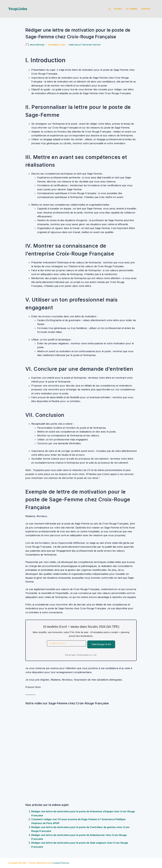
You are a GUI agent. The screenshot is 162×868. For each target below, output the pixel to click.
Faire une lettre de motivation (85, 45)
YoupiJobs (18, 9)
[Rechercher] (110, 9)
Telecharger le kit (101, 644)
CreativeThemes (61, 863)
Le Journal (132, 9)
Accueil (118, 9)
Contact (146, 9)
